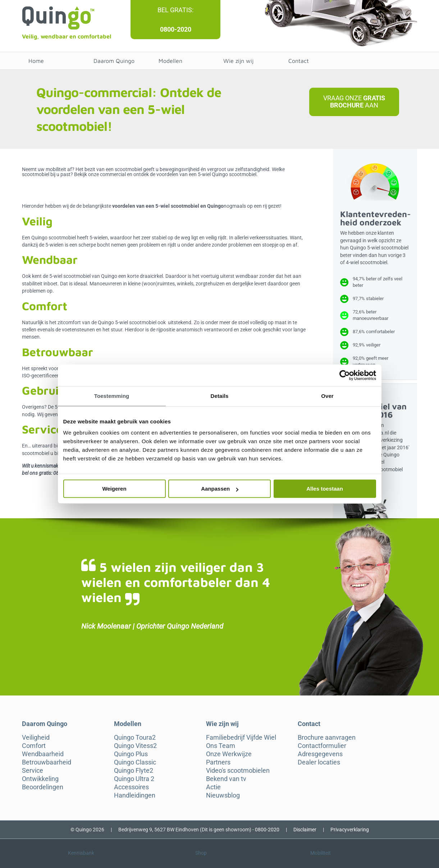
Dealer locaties (319, 762)
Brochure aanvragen (327, 738)
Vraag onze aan (354, 102)
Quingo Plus (131, 754)
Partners (218, 762)
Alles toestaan (325, 489)
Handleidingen (135, 795)
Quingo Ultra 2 (134, 779)
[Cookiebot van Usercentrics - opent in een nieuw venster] (345, 375)
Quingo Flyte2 (134, 771)
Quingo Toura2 (135, 738)
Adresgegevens (320, 754)
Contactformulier (322, 746)
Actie (213, 787)
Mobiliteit (321, 853)
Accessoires (131, 787)
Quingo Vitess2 (135, 746)
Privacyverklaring (350, 830)
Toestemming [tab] (112, 396)
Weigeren (114, 489)
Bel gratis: (175, 10)
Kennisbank (81, 853)
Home (36, 61)
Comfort (34, 746)
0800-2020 (176, 29)
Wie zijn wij (238, 61)
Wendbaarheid (43, 754)
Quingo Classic (135, 762)
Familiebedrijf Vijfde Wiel (241, 738)
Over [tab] (327, 396)
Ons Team (221, 746)
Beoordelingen (43, 787)
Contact (299, 61)
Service (33, 771)
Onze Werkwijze (229, 754)
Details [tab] (220, 396)
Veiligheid (36, 738)
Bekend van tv (226, 779)
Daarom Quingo (114, 61)
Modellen (170, 61)
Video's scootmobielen (238, 771)
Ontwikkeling (40, 779)
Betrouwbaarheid (47, 762)
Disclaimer (305, 830)
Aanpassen (220, 489)
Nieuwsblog (223, 795)
